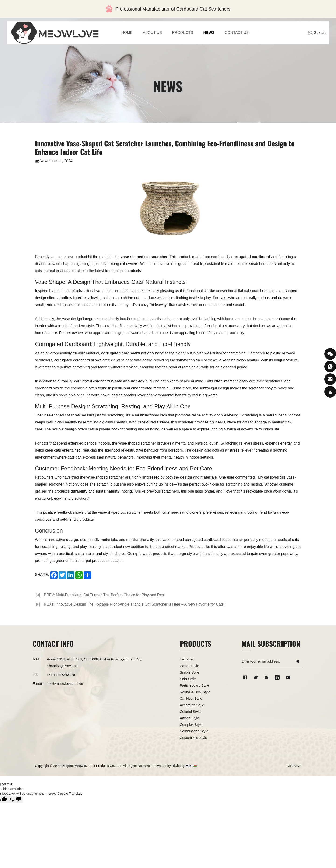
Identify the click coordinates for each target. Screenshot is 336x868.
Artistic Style (190, 718)
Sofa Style (188, 679)
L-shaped (187, 659)
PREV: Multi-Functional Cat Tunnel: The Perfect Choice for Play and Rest (104, 595)
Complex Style (191, 725)
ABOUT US (152, 33)
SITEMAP (294, 766)
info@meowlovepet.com (65, 683)
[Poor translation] (16, 799)
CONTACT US (237, 33)
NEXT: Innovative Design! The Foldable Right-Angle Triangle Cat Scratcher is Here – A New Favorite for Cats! (134, 604)
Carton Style (190, 666)
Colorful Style (190, 711)
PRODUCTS (183, 33)
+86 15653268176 (61, 675)
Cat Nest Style (191, 698)
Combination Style (194, 731)
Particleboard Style (195, 685)
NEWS (209, 33)
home (127, 33)
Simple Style (190, 672)
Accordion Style (192, 705)
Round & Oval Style (195, 692)
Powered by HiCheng (169, 766)
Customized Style (194, 738)
